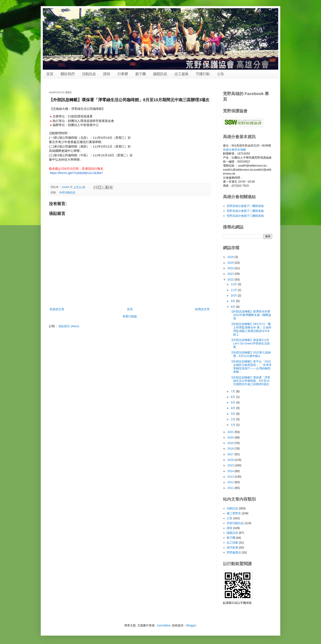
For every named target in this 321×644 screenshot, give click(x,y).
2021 (231, 432)
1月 (233, 425)
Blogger (191, 625)
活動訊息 (89, 74)
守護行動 (203, 74)
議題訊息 (160, 74)
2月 (233, 419)
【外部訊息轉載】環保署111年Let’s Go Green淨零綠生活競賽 (250, 343)
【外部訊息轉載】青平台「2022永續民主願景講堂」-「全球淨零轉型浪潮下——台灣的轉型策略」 (251, 367)
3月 (233, 414)
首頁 (50, 74)
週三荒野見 (234, 513)
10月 (234, 295)
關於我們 (68, 74)
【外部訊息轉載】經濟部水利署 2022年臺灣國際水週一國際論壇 (251, 315)
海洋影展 (232, 547)
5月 (233, 402)
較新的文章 (57, 309)
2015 (231, 465)
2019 (231, 443)
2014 (231, 471)
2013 (231, 477)
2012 (231, 482)
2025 (231, 263)
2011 (231, 488)
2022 (231, 279)
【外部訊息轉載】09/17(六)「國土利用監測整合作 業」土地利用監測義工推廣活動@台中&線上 (251, 329)
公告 (220, 74)
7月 (233, 391)
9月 (233, 301)
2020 (231, 437)
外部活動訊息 (67, 193)
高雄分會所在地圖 (234, 150)
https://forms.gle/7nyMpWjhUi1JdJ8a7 (76, 173)
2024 (231, 268)
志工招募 (232, 543)
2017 (231, 454)
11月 (234, 290)
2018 (231, 449)
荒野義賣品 (234, 552)
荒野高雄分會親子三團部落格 (245, 216)
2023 (231, 274)
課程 (107, 74)
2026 (231, 257)
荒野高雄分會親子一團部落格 (245, 206)
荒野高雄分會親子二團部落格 (245, 211)
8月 (233, 307)
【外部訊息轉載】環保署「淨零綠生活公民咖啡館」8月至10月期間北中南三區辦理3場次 (250, 381)
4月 (233, 408)
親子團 (141, 74)
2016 (231, 460)
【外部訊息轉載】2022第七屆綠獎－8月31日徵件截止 (250, 354)
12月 (234, 284)
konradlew (164, 625)
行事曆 (123, 74)
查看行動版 (130, 316)
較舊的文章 (202, 309)
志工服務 (181, 74)
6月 (233, 397)
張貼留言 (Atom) (69, 326)
